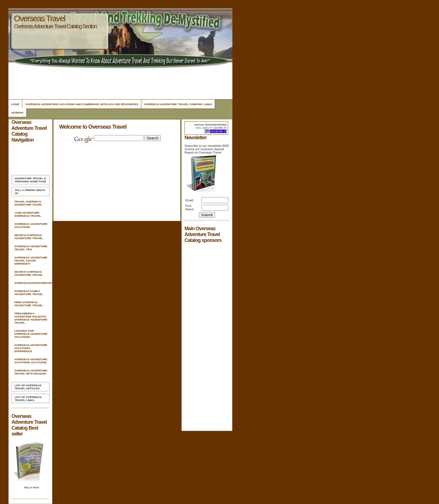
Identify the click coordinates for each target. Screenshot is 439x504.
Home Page (30, 180)
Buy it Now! (32, 487)
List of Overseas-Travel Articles (28, 387)
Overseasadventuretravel (32, 283)
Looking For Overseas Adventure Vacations (31, 334)
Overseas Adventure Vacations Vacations (31, 361)
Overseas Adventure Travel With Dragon (31, 372)
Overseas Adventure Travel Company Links (178, 104)
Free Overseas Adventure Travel (29, 304)
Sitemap (17, 113)
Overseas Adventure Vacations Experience (31, 348)
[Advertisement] (120, 83)
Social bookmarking (211, 125)
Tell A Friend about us (30, 192)
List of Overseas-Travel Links (28, 399)
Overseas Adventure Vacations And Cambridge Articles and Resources (82, 104)
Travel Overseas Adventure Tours (28, 203)
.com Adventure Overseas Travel (28, 214)
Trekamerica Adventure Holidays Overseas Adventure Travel (31, 318)
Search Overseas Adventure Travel (29, 237)
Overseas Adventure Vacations (31, 225)
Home (15, 104)
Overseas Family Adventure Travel (29, 293)
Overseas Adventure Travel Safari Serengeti (31, 261)
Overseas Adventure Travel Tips (31, 248)
